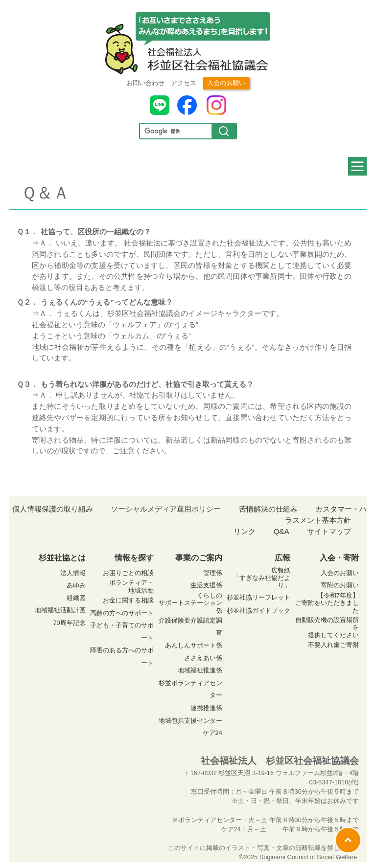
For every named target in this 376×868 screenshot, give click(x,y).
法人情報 (73, 573)
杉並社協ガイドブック (258, 611)
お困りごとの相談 (128, 573)
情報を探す (134, 558)
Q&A (281, 531)
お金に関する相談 (128, 600)
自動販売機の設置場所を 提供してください (327, 627)
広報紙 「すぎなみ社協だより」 (262, 578)
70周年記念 (69, 623)
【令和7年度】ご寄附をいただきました (327, 603)
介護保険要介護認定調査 (190, 627)
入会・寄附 (339, 558)
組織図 (76, 598)
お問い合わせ (145, 83)
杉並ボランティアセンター (190, 689)
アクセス (184, 83)
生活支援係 (206, 585)
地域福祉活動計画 (60, 610)
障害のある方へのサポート (122, 657)
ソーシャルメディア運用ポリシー (166, 509)
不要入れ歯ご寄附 (333, 645)
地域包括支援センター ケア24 (190, 727)
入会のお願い (226, 83)
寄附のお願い (340, 585)
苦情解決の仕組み (268, 509)
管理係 (213, 573)
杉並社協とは (62, 558)
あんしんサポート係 (194, 645)
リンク (245, 531)
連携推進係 (206, 708)
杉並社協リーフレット (258, 597)
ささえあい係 (203, 658)
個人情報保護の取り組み (53, 509)
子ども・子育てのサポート (122, 632)
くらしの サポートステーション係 (190, 603)
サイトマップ (329, 531)
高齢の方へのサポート (122, 613)
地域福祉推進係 (200, 670)
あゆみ (76, 585)
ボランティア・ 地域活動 (131, 586)
